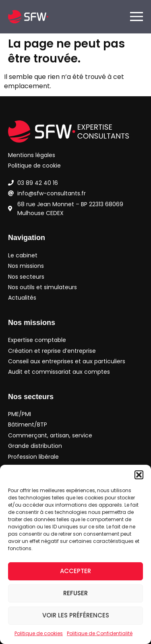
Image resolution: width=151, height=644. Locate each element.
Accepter (75, 571)
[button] (139, 475)
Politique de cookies (39, 633)
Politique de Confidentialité (100, 633)
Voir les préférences (76, 615)
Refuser (75, 593)
